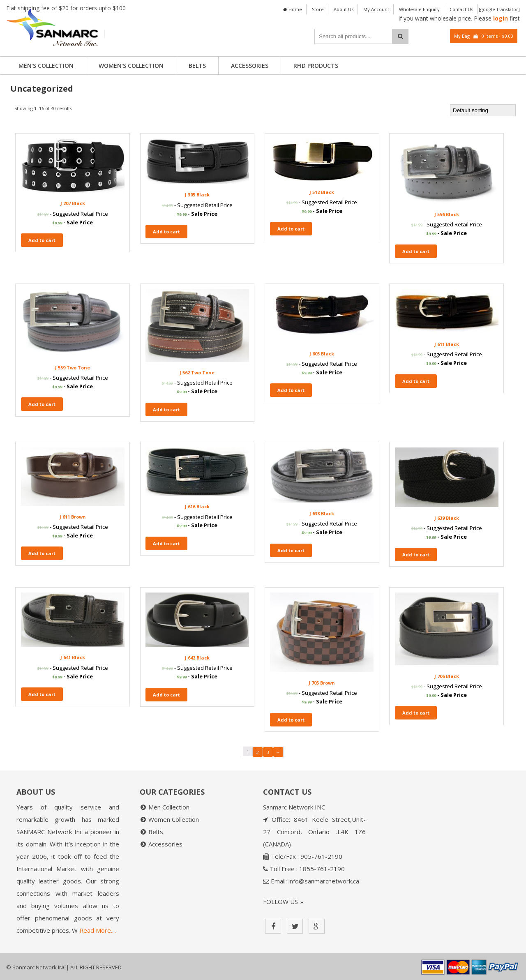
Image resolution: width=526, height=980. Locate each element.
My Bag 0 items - (484, 36)
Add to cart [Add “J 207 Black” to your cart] (42, 240)
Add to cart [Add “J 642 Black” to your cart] (166, 695)
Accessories (250, 66)
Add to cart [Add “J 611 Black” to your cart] (416, 381)
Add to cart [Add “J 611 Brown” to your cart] (42, 553)
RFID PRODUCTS (316, 66)
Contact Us (461, 9)
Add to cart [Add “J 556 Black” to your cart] (416, 251)
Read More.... (98, 930)
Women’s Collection (131, 66)
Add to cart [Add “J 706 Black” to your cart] (416, 713)
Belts (197, 66)
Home (293, 9)
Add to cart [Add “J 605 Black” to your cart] (291, 390)
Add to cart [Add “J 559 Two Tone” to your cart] (42, 404)
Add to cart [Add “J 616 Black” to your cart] (166, 543)
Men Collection (169, 807)
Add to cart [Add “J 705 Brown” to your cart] (291, 720)
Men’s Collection (46, 66)
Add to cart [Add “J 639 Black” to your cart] (416, 555)
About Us (344, 9)
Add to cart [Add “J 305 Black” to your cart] (166, 232)
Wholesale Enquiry (419, 9)
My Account (376, 9)
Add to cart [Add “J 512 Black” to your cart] (291, 229)
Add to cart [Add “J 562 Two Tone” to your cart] (166, 409)
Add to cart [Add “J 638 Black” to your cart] (291, 550)
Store (318, 9)
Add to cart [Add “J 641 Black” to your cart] (42, 694)
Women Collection (174, 819)
